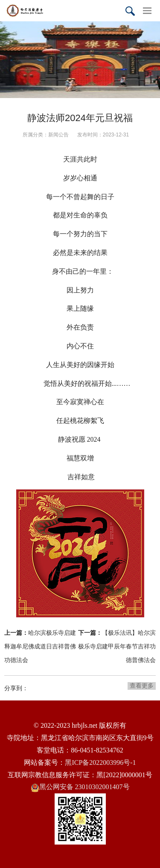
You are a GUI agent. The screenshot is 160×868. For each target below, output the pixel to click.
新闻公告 (58, 135)
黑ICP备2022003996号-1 (100, 762)
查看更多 (142, 686)
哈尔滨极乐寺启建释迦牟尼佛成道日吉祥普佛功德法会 (40, 646)
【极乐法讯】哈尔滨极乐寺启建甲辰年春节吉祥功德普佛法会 (117, 646)
